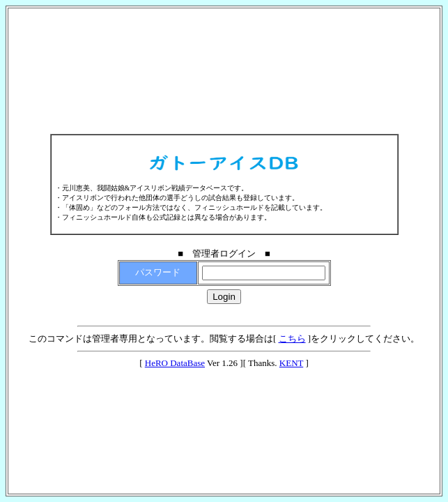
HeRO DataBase (175, 363)
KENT (291, 363)
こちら (292, 339)
